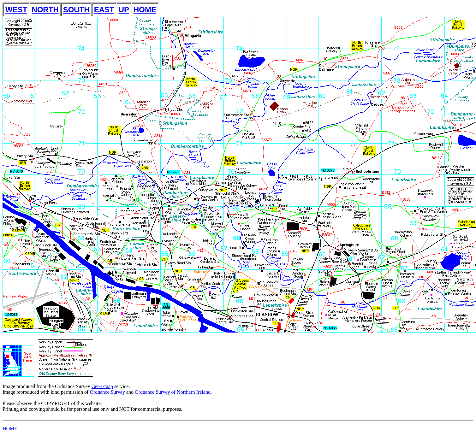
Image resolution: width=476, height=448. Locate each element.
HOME (145, 10)
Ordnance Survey (107, 392)
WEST (16, 10)
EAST (104, 10)
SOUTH (76, 10)
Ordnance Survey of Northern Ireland (173, 392)
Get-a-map (102, 386)
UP (124, 10)
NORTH (45, 10)
